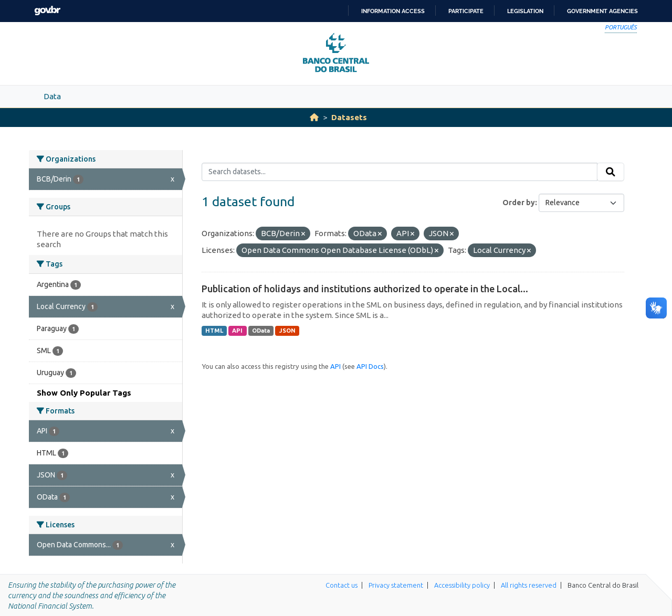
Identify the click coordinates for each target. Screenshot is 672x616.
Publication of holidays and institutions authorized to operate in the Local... (365, 289)
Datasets (349, 117)
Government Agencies (602, 11)
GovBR (47, 11)
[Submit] (611, 172)
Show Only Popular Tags (84, 393)
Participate (466, 11)
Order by (519, 203)
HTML (214, 331)
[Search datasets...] (400, 172)
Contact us (342, 585)
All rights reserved (529, 585)
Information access (393, 11)
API (237, 331)
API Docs (370, 366)
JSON (287, 331)
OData (261, 331)
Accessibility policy (462, 585)
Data (52, 96)
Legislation (525, 11)
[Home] (314, 117)
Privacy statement (396, 585)
